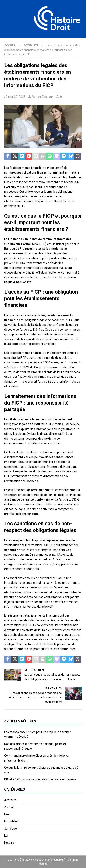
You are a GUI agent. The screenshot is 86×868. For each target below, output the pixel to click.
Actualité (10, 800)
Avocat (9, 807)
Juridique (11, 829)
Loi (6, 836)
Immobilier (11, 821)
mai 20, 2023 (17, 97)
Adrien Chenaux (43, 97)
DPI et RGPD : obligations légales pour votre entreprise (40, 779)
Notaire (9, 843)
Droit (7, 814)
